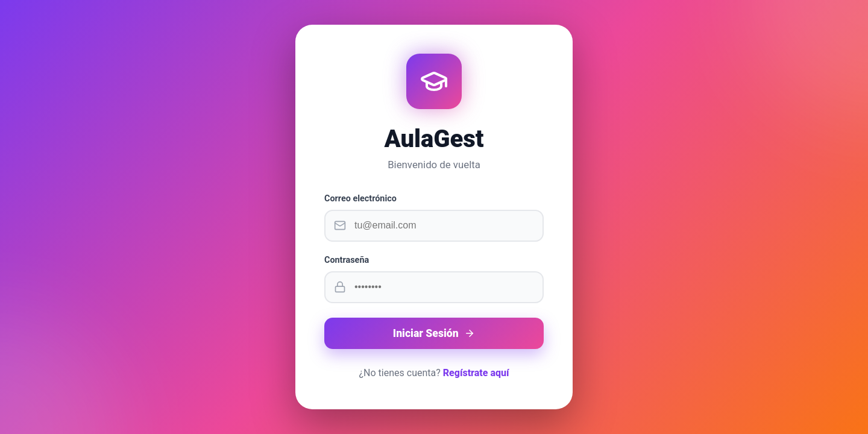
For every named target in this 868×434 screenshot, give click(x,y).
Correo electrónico (360, 199)
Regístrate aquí (476, 373)
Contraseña (347, 260)
